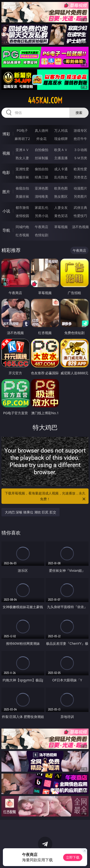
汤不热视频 (80, 227)
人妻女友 (61, 207)
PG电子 (22, 130)
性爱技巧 (80, 216)
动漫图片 (80, 188)
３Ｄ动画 (80, 150)
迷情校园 (22, 216)
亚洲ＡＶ (22, 150)
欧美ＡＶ (61, 150)
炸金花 (42, 139)
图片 (6, 192)
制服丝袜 (22, 177)
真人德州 (42, 130)
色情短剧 (42, 235)
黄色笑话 (61, 216)
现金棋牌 (61, 139)
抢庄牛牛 (80, 139)
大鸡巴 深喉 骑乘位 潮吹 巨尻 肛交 (30, 512)
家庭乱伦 (42, 207)
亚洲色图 (42, 188)
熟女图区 (61, 196)
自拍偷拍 (42, 150)
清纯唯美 (42, 196)
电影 (6, 172)
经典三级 (42, 177)
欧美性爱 (80, 169)
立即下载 (73, 857)
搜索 (79, 113)
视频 (6, 153)
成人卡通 (61, 169)
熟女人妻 (22, 158)
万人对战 (61, 130)
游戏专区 (80, 130)
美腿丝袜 (22, 196)
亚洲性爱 (22, 169)
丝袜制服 (42, 158)
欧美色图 (61, 188)
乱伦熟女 (61, 177)
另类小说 (42, 216)
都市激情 (22, 207)
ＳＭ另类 (80, 158)
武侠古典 (80, 207)
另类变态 (80, 177)
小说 (6, 211)
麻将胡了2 (22, 139)
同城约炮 (22, 227)
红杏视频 (22, 235)
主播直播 (61, 158)
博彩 (6, 134)
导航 (6, 230)
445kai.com (45, 100)
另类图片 (80, 196)
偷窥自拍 (22, 188)
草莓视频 (61, 227)
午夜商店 (42, 227)
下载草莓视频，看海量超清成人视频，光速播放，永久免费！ (46, 496)
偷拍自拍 (42, 169)
